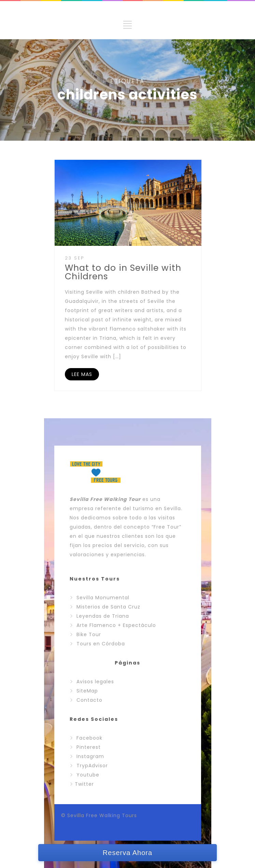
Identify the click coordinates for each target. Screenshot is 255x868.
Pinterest (89, 747)
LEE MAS (82, 374)
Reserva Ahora (128, 853)
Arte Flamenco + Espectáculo (116, 625)
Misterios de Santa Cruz (108, 607)
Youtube (88, 775)
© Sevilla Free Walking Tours (99, 815)
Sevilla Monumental (103, 598)
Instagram (90, 756)
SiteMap (87, 691)
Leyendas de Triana (103, 616)
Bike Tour (89, 634)
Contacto (89, 700)
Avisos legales (95, 682)
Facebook (89, 738)
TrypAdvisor (92, 766)
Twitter (84, 784)
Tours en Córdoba (101, 644)
